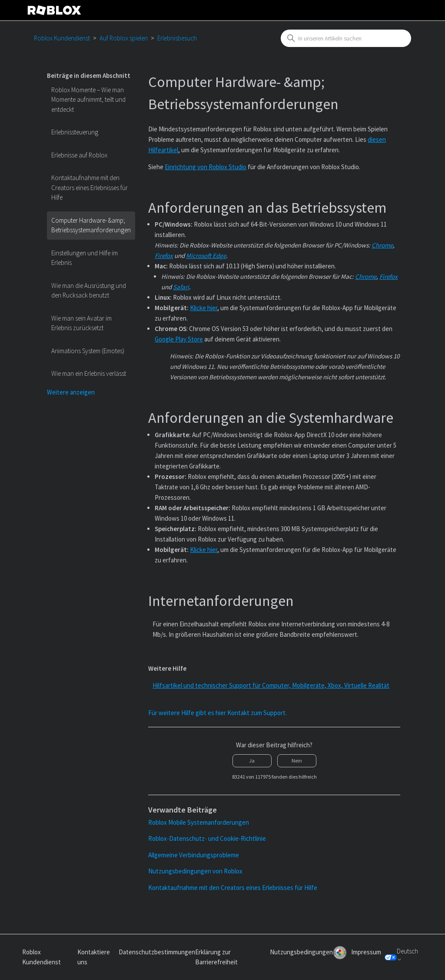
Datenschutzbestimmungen (157, 952)
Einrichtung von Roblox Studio (206, 167)
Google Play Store (179, 339)
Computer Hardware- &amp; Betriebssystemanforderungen (91, 225)
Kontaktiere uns (94, 957)
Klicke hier (204, 308)
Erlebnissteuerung (75, 132)
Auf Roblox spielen (124, 38)
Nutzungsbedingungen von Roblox (195, 871)
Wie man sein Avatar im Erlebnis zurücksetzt (81, 323)
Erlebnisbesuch (177, 38)
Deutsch (407, 955)
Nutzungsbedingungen (301, 952)
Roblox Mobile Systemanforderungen (199, 822)
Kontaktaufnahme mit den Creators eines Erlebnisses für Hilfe (90, 187)
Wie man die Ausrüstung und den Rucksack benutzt (89, 291)
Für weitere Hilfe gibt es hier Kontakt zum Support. (218, 713)
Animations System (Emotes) (88, 351)
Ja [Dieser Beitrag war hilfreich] (252, 761)
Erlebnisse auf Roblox (79, 155)
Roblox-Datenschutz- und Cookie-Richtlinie (207, 838)
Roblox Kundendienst (62, 38)
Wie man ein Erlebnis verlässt (89, 373)
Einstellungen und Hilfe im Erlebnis (85, 258)
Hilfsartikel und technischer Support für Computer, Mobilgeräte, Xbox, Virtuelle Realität (271, 685)
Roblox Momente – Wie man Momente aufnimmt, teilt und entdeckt (88, 100)
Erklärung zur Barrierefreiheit (216, 957)
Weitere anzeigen (71, 392)
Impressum (366, 952)
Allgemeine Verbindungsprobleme (194, 855)
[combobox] (346, 38)
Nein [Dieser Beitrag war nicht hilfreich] (297, 761)
